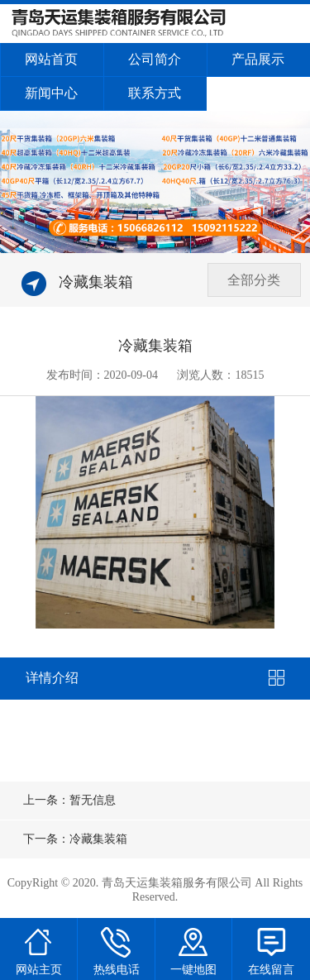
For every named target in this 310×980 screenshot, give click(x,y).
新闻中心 (51, 93)
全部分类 (254, 280)
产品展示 (258, 59)
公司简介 (155, 59)
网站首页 (51, 59)
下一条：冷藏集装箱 (75, 839)
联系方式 (155, 93)
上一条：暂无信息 (69, 800)
